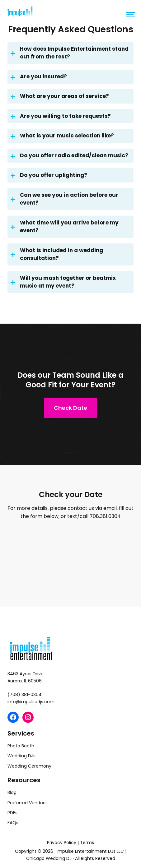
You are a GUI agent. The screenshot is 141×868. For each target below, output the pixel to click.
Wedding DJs (21, 756)
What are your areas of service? (60, 97)
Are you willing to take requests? (61, 117)
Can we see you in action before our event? (64, 199)
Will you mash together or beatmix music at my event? (63, 282)
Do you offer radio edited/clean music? (69, 156)
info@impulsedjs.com (31, 702)
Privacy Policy (62, 843)
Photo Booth (21, 746)
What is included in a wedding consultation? (57, 254)
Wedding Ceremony (29, 766)
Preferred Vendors (27, 803)
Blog (12, 792)
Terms (87, 843)
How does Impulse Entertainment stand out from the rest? (70, 53)
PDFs (12, 813)
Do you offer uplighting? (49, 176)
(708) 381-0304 (25, 695)
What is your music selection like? (62, 136)
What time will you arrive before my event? (65, 227)
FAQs (13, 823)
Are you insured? (39, 77)
